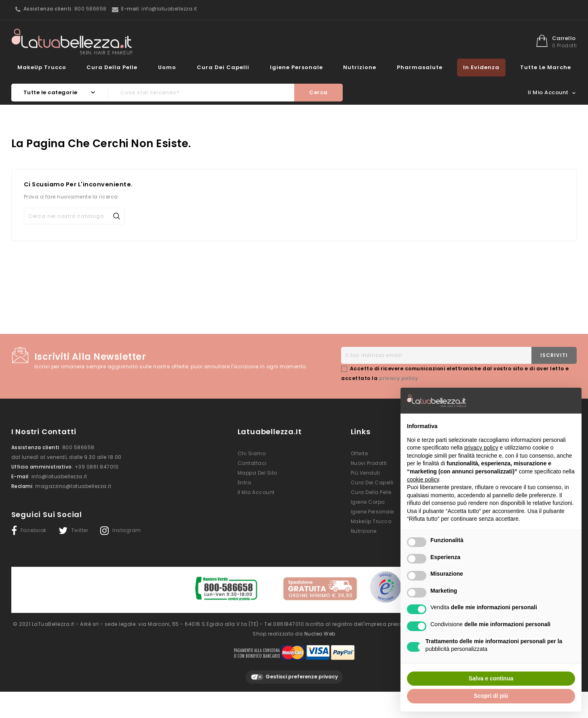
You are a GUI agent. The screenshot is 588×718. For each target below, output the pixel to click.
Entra (244, 483)
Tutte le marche (546, 67)
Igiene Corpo (368, 502)
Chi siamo (252, 453)
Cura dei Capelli (223, 67)
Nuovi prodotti (369, 463)
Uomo (167, 67)
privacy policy (399, 378)
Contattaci (252, 463)
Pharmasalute (420, 67)
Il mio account (256, 492)
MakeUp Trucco (42, 67)
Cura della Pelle (112, 67)
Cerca (318, 92)
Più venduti (366, 473)
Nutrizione (360, 67)
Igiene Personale (296, 67)
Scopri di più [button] (491, 696)
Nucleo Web (320, 631)
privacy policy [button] (481, 448)
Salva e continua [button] (491, 678)
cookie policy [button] (423, 479)
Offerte (359, 453)
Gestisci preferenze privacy (294, 675)
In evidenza (481, 67)
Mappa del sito (257, 473)
